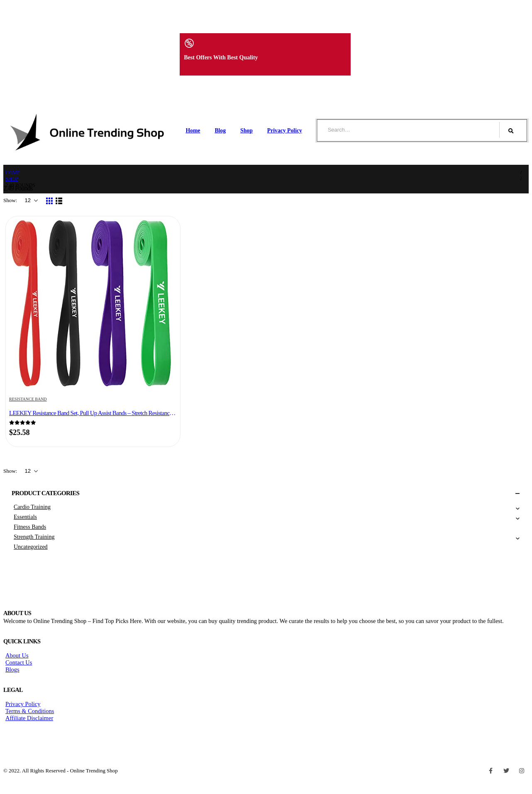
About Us (17, 655)
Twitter (506, 771)
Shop (246, 131)
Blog (220, 131)
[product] (93, 304)
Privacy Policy (285, 131)
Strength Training (34, 537)
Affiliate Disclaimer (29, 718)
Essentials (25, 517)
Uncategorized (31, 547)
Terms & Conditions (30, 711)
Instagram (522, 771)
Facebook (491, 771)
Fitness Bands (30, 527)
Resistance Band (28, 399)
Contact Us (19, 662)
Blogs (12, 669)
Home (193, 131)
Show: (11, 200)
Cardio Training (32, 507)
